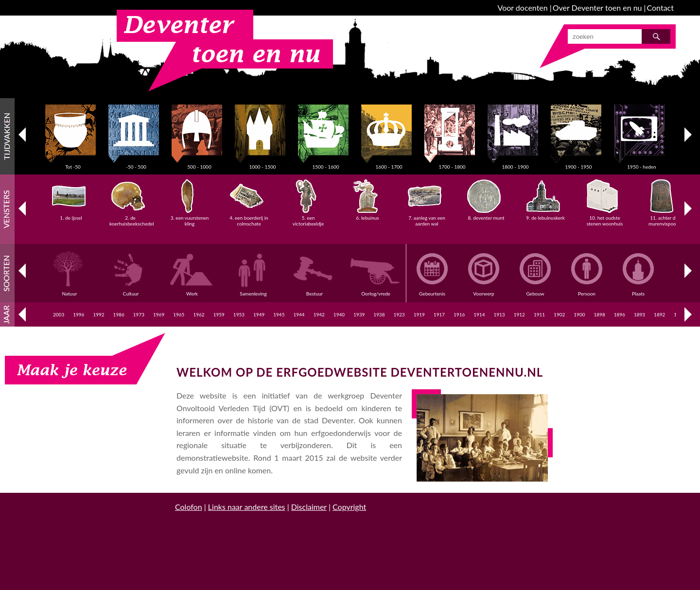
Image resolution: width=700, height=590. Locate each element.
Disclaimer (309, 507)
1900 (579, 314)
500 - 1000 (199, 164)
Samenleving (255, 291)
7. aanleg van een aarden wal (427, 218)
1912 (519, 314)
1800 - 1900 (515, 164)
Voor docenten (523, 8)
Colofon (189, 507)
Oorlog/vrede (377, 291)
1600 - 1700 (389, 164)
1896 (620, 314)
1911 (539, 314)
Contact (660, 8)
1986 (119, 314)
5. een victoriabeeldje (308, 218)
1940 (339, 314)
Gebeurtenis (432, 291)
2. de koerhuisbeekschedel (132, 218)
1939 (359, 314)
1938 (379, 314)
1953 (239, 314)
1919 (419, 314)
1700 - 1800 (452, 164)
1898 (599, 314)
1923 (399, 314)
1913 (499, 314)
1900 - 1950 (578, 164)
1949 (259, 314)
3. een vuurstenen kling (190, 218)
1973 (139, 314)
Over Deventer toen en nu (597, 8)
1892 (659, 314)
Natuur (71, 291)
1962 (199, 314)
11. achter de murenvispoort (664, 218)
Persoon (587, 291)
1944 (299, 314)
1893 (639, 314)
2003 (59, 314)
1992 (98, 314)
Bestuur (316, 291)
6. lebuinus (368, 215)
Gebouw (535, 291)
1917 (439, 314)
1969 (159, 314)
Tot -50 (73, 164)
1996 (79, 314)
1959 (219, 314)
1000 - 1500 (262, 164)
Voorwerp (484, 291)
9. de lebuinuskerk (545, 215)
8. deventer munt (486, 215)
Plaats (638, 291)
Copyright (349, 507)
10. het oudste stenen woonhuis (605, 218)
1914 (479, 314)
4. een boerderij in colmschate (249, 218)
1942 (319, 314)
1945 (279, 314)
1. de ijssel (71, 215)
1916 (459, 314)
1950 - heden (642, 164)
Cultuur (132, 291)
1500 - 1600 (326, 164)
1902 (559, 314)
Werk (193, 291)
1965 (179, 314)
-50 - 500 (136, 164)
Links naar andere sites (247, 507)
